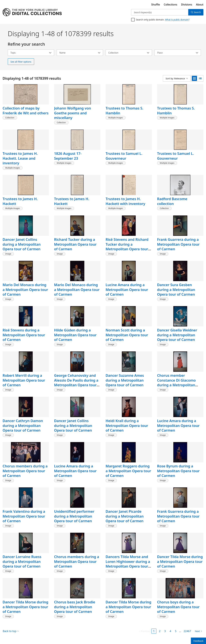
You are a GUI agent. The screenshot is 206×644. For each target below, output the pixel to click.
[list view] (200, 78)
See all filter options (21, 62)
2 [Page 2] (160, 631)
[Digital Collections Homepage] (32, 12)
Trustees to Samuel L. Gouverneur (124, 156)
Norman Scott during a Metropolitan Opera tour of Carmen (127, 335)
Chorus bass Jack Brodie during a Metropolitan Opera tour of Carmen (75, 607)
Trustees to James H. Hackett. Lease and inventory (20, 158)
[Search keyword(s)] (160, 12)
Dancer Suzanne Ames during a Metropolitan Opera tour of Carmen (125, 380)
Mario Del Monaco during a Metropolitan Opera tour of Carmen (25, 289)
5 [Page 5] (176, 631)
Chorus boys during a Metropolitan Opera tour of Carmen (178, 607)
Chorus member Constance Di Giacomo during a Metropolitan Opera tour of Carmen (176, 382)
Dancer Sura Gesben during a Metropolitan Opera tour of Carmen (176, 289)
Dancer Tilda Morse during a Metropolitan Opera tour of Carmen (180, 561)
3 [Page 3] (165, 631)
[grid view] (194, 78)
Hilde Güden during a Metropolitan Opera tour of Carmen (75, 335)
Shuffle (156, 5)
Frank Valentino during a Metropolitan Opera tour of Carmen (24, 516)
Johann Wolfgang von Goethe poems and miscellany (73, 113)
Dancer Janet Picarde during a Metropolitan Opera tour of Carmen (125, 516)
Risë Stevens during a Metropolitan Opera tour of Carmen (24, 335)
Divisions (187, 5)
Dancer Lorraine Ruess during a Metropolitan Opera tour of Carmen (22, 561)
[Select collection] (129, 53)
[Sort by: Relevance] (177, 78)
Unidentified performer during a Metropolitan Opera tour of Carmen (74, 516)
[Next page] (198, 631)
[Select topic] (31, 53)
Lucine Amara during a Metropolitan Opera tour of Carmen (127, 289)
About (200, 5)
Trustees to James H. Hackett (20, 201)
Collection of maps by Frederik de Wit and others (26, 110)
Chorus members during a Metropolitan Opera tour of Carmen (25, 471)
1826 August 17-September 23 (68, 156)
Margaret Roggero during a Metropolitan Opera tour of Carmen (128, 471)
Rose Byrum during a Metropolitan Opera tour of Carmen (178, 471)
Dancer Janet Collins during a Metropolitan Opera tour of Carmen (22, 244)
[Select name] (80, 53)
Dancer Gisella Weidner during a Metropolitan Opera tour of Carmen (177, 335)
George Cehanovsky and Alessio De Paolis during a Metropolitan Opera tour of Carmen (76, 382)
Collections (171, 5)
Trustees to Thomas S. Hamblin (124, 110)
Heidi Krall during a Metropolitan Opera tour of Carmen (127, 425)
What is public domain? (177, 20)
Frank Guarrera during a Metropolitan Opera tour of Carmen (178, 244)
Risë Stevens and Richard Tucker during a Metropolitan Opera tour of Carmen (127, 247)
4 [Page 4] (170, 631)
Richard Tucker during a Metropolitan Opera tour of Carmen (75, 244)
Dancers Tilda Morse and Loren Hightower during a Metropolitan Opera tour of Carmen (128, 564)
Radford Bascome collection (172, 201)
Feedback (198, 641)
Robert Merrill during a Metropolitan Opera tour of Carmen (24, 380)
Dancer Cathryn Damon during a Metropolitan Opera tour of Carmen (23, 425)
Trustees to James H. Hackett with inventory (125, 201)
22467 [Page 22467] (187, 631)
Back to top (11, 631)
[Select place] (178, 53)
